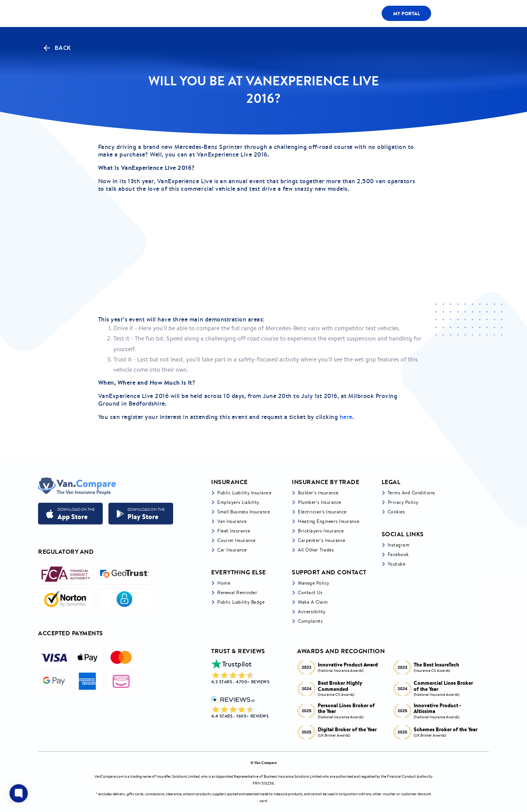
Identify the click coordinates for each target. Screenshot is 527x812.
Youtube (397, 564)
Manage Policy (314, 583)
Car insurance (232, 550)
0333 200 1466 (462, 13)
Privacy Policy (403, 502)
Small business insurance (244, 512)
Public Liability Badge (241, 602)
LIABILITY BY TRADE (215, 13)
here (346, 417)
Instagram (399, 545)
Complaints (310, 621)
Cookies (396, 512)
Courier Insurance (236, 540)
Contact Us (310, 592)
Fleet (347, 14)
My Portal (407, 13)
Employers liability (238, 502)
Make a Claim (313, 602)
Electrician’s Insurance (322, 512)
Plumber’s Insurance (320, 502)
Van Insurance (232, 521)
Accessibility (312, 611)
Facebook (398, 554)
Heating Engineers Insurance (329, 521)
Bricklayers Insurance (321, 531)
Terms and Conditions (412, 493)
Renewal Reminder (237, 592)
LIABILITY (311, 14)
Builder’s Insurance (318, 493)
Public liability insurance (244, 493)
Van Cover (269, 13)
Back (57, 48)
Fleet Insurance (234, 531)
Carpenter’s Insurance (322, 540)
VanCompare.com (109, 776)
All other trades (316, 550)
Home (224, 583)
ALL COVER (162, 13)
